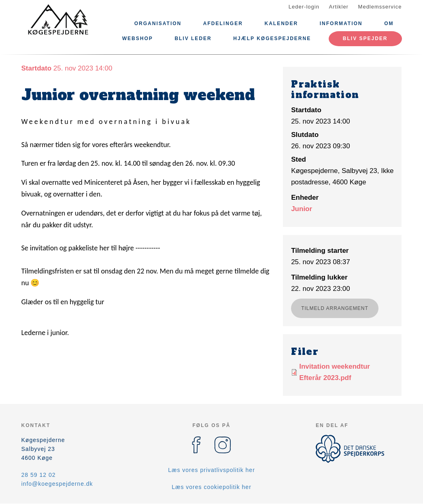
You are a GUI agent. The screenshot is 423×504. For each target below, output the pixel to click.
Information (341, 23)
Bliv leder (193, 38)
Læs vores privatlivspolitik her (211, 470)
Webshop (138, 38)
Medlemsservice (380, 7)
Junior (302, 209)
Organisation (158, 23)
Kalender (281, 23)
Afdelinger (223, 23)
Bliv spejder (365, 38)
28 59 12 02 (39, 475)
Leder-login (304, 7)
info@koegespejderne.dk (57, 484)
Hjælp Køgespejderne (272, 38)
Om (389, 23)
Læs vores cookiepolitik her (211, 487)
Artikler (339, 7)
